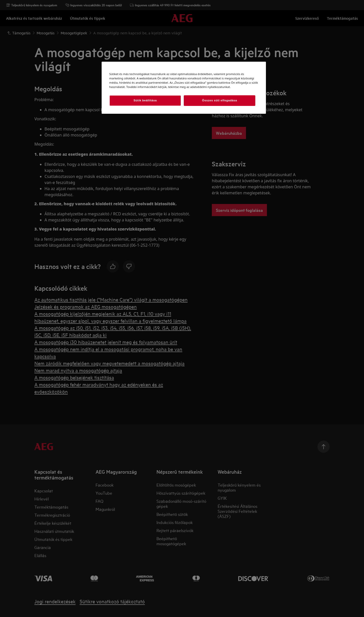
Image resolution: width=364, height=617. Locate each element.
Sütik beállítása (145, 100)
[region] (184, 88)
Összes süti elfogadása (219, 100)
